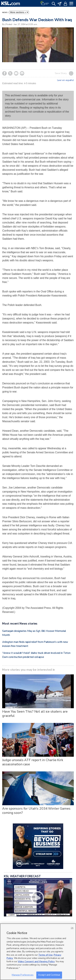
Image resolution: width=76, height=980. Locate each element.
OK (72, 928)
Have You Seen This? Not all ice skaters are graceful (35, 714)
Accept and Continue (49, 975)
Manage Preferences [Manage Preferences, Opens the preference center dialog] (23, 975)
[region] (38, 952)
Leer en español (65, 80)
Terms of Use (45, 955)
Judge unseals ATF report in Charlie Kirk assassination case (33, 762)
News (5, 13)
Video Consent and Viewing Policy (36, 962)
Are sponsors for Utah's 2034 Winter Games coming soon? (36, 811)
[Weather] (45, 3)
